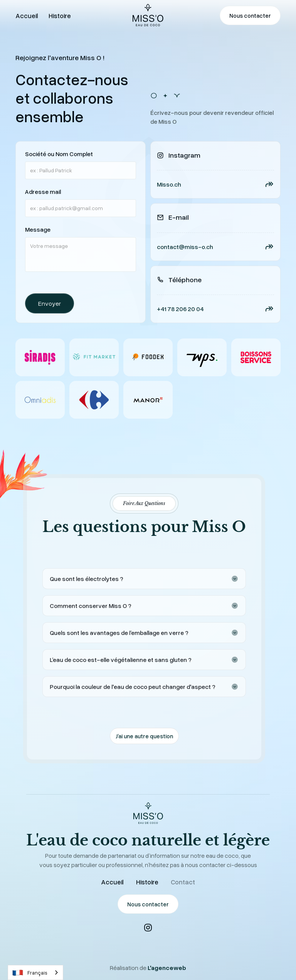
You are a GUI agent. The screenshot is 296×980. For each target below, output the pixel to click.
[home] (148, 15)
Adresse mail (43, 192)
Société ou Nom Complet (59, 154)
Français (30, 973)
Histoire (147, 882)
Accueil (112, 882)
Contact (183, 882)
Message (38, 229)
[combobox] (35, 972)
